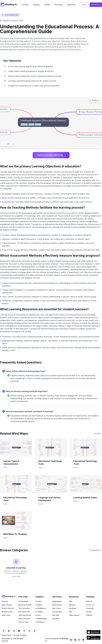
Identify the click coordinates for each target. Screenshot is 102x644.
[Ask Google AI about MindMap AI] (75, 640)
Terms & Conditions (20, 635)
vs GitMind (39, 612)
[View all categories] (96, 550)
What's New (6, 615)
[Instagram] (29, 631)
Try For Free (96, 5)
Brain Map (56, 615)
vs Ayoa (38, 615)
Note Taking (56, 608)
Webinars (72, 605)
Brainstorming (57, 605)
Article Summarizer (25, 605)
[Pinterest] (24, 631)
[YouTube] (19, 631)
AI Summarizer (23, 602)
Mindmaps (73, 608)
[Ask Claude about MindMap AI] (83, 640)
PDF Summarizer (24, 612)
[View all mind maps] (98, 434)
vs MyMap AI (40, 622)
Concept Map (57, 612)
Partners (89, 612)
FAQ (70, 612)
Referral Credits (7, 612)
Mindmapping (57, 602)
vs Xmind (38, 602)
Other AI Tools (23, 622)
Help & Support (74, 615)
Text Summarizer (24, 608)
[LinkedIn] (14, 631)
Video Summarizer (25, 615)
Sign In (84, 5)
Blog (71, 602)
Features (36, 5)
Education (56, 619)
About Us (89, 602)
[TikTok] (35, 631)
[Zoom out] (4, 144)
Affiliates (89, 615)
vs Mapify (39, 605)
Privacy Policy (6, 635)
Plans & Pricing (7, 605)
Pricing (47, 5)
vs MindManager (41, 619)
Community (90, 608)
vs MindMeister (41, 608)
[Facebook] (4, 631)
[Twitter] (9, 631)
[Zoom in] (13, 144)
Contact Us (90, 605)
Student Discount (8, 608)
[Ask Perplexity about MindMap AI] (79, 640)
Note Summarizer (24, 619)
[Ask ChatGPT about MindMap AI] (71, 640)
